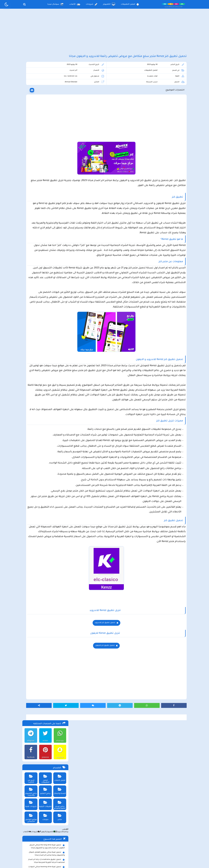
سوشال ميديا (55, 4)
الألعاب (75, 4)
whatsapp (59, 81)
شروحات (91, 4)
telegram (30, 81)
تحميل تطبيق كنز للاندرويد (129, 728)
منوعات (44, 157)
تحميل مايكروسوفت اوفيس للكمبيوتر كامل (46, 283)
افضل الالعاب (59, 118)
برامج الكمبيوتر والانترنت (30, 132)
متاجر (59, 157)
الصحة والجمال (59, 131)
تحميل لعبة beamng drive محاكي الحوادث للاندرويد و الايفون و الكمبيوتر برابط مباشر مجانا (45, 209)
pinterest (44, 98)
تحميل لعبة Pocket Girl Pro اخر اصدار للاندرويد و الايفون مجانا (48, 216)
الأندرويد (58, 173)
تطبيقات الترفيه (44, 144)
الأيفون (42, 173)
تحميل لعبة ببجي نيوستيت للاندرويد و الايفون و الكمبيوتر (45, 277)
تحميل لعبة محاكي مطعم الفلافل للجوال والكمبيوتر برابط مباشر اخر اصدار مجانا (46, 194)
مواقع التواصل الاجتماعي (30, 158)
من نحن (67, 844)
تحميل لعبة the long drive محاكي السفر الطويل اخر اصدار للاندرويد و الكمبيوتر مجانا (47, 187)
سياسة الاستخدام (87, 844)
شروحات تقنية (30, 144)
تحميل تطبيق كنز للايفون (129, 751)
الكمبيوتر (109, 4)
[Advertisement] (105, 35)
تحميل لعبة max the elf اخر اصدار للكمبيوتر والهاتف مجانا (45, 234)
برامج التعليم (44, 131)
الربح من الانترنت (30, 118)
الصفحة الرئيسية (135, 844)
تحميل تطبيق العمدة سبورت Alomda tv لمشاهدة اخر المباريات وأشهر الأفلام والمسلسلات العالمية (47, 225)
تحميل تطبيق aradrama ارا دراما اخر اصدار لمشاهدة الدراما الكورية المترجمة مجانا (46, 202)
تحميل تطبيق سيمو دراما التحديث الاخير (47, 259)
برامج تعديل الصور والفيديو (59, 145)
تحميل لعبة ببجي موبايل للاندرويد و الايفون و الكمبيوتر (46, 269)
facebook (30, 98)
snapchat (59, 98)
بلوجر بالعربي (105, 860)
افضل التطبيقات (130, 4)
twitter (44, 81)
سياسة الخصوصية (111, 844)
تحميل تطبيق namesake (53, 264)
